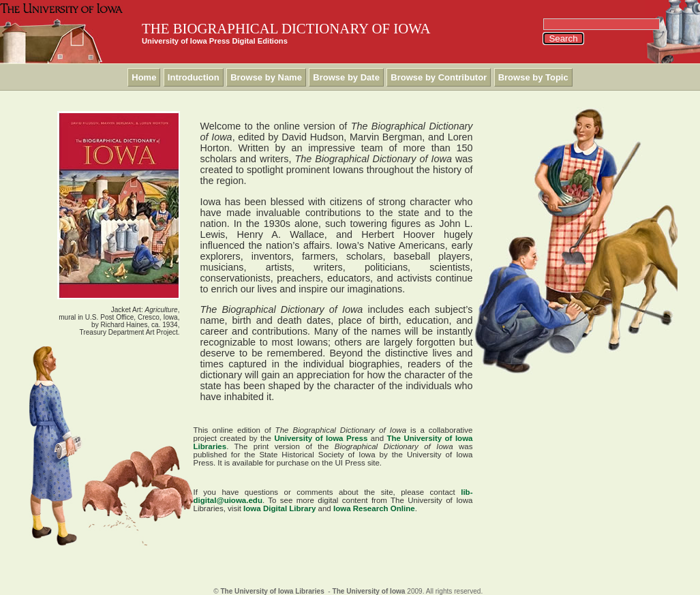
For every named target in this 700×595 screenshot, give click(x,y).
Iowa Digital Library (279, 508)
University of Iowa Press (321, 438)
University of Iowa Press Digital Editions (215, 41)
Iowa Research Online (374, 508)
